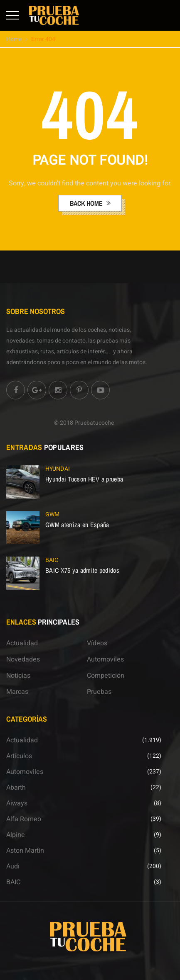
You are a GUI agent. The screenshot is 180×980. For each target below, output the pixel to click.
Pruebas (99, 692)
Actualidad (22, 643)
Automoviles (105, 659)
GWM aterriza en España (77, 525)
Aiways (17, 803)
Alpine (16, 835)
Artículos (19, 756)
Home (14, 39)
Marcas (17, 692)
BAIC (52, 560)
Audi (13, 866)
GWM (52, 514)
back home (87, 203)
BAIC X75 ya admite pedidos (82, 570)
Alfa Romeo (24, 819)
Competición (106, 676)
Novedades (23, 659)
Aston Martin (25, 851)
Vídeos (97, 643)
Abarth (16, 788)
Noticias (18, 676)
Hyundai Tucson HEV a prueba (84, 479)
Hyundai (58, 469)
